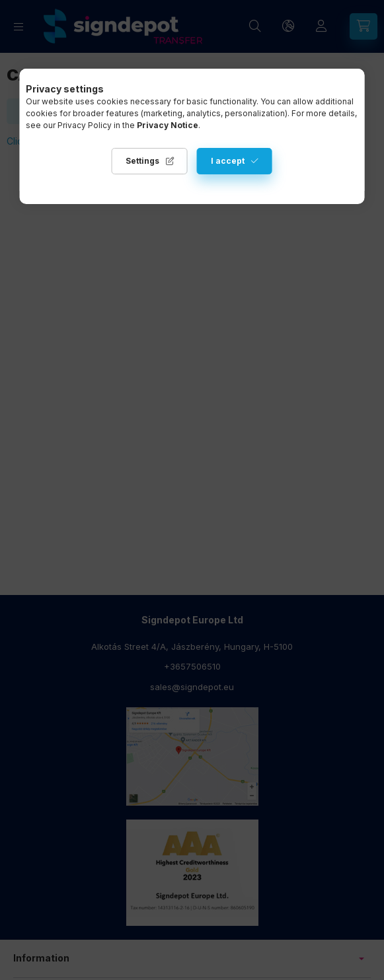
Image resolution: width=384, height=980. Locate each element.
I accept (228, 161)
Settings (142, 161)
